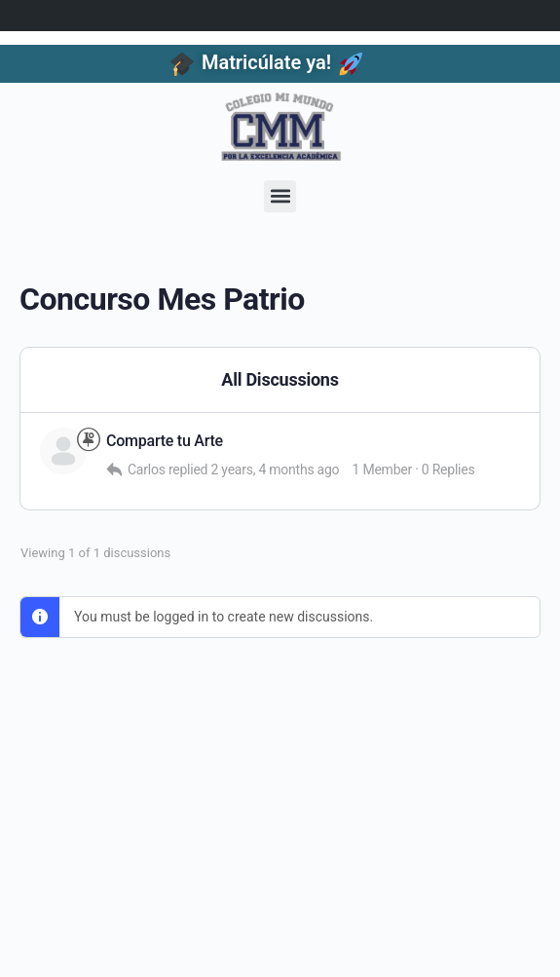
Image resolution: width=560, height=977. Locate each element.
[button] (280, 196)
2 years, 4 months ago (275, 470)
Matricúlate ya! (266, 62)
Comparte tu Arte (165, 441)
